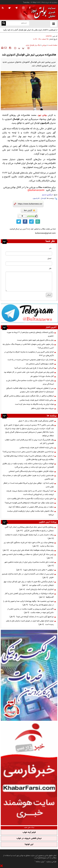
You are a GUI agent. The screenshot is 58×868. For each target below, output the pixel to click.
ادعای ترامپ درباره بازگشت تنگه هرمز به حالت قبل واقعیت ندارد (30, 499)
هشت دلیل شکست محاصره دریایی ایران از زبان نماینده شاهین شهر (29, 564)
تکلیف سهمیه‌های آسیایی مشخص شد (40, 364)
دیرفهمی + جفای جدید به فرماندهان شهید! (35, 570)
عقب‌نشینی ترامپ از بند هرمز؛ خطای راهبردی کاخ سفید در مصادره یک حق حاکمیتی (28, 477)
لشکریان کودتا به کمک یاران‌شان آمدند (36, 589)
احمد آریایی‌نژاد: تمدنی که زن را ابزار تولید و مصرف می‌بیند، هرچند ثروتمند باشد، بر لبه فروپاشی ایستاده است (30, 493)
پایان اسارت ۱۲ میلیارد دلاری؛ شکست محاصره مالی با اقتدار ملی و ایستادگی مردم (30, 382)
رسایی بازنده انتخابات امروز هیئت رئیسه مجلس (37, 400)
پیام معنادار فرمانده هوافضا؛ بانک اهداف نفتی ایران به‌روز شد (28, 550)
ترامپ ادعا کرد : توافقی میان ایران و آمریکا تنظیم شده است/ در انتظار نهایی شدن (28, 485)
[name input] (29, 254)
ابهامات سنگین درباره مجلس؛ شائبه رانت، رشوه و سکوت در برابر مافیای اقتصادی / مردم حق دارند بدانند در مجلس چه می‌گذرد (28, 465)
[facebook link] (25, 222)
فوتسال (43, 198)
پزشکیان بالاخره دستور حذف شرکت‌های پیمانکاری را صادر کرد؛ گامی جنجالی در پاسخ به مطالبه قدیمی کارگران (29, 529)
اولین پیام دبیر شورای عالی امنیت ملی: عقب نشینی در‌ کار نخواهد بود (29, 372)
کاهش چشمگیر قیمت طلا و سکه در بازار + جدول (36, 421)
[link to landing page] (43, 12)
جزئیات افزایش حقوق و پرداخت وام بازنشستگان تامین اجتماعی (31, 471)
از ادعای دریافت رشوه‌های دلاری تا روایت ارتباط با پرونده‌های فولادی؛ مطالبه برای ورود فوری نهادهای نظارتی (29, 458)
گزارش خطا (29, 210)
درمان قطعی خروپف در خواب (29, 838)
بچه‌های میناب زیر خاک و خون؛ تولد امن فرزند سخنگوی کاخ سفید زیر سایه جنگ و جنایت (29, 544)
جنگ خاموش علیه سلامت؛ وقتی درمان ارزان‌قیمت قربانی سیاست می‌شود (30, 513)
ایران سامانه (40, 862)
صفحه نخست (53, 45)
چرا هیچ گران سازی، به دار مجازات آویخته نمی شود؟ (32, 617)
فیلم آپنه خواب (29, 832)
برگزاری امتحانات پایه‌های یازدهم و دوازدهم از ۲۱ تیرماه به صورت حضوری (30, 334)
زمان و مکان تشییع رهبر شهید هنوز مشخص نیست (35, 340)
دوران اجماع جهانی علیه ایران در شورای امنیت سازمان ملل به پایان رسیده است (30, 623)
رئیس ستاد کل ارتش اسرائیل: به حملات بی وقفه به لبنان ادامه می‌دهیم (28, 556)
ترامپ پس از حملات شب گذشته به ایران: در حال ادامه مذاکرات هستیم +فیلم (28, 576)
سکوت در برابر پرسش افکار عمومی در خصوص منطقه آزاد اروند (31, 507)
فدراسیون (36, 198)
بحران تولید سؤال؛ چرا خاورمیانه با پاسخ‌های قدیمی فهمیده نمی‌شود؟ (29, 503)
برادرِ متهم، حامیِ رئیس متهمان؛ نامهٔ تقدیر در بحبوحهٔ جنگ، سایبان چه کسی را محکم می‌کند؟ (28, 346)
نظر (50, 268)
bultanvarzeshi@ (36, 190)
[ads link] (29, 313)
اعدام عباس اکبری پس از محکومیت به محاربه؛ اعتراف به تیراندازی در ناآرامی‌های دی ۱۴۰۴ (29, 354)
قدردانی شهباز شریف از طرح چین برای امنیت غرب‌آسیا (34, 368)
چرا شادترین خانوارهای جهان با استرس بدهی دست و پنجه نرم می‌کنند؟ (28, 452)
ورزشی (44, 45)
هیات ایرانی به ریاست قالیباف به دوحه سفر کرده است (34, 404)
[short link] (30, 204)
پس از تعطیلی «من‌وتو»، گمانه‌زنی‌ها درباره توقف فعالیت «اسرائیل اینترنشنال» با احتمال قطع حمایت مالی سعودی (30, 390)
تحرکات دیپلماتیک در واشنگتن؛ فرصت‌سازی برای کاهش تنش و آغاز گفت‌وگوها (29, 595)
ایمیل (49, 258)
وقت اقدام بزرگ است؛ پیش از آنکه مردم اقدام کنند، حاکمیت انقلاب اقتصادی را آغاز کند (29, 442)
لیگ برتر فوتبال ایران (33, 45)
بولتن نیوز (42, 115)
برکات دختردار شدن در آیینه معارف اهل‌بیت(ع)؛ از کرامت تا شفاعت (29, 537)
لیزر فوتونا (29, 844)
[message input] (29, 282)
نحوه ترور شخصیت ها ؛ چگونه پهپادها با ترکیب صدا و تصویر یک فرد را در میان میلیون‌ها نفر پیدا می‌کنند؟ (28, 603)
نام (50, 248)
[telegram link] (31, 222)
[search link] (4, 23)
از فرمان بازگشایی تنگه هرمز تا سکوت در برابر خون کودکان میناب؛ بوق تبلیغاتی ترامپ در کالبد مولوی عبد (29, 583)
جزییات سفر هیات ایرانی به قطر (42, 408)
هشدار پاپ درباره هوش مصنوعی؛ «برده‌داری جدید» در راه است (31, 360)
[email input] (29, 264)
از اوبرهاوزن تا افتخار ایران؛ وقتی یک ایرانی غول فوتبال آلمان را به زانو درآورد (30, 30)
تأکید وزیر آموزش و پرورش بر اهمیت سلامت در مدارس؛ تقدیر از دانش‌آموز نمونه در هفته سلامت (31, 611)
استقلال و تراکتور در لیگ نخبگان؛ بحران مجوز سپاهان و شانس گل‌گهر (29, 396)
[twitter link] (19, 222)
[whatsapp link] (38, 222)
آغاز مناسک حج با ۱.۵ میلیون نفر (42, 376)
